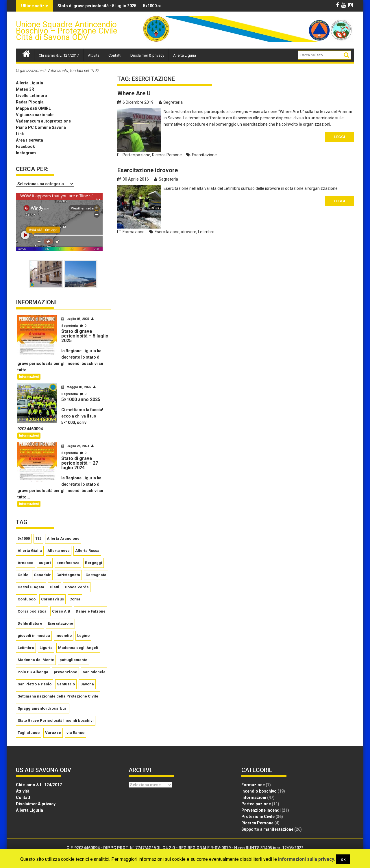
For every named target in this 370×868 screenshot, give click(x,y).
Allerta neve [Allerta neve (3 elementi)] (59, 551)
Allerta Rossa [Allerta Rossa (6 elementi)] (87, 551)
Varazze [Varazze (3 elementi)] (53, 733)
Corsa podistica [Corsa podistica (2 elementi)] (32, 611)
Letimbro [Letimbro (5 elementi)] (26, 648)
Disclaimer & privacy (147, 55)
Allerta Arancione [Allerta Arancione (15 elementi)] (63, 538)
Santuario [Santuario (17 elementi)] (66, 684)
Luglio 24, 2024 (76, 446)
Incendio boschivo (259, 791)
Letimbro (206, 232)
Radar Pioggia (30, 102)
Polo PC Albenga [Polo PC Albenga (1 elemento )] (33, 672)
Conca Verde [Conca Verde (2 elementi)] (77, 587)
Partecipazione (136, 155)
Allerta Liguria (185, 55)
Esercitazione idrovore (148, 170)
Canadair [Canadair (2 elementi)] (42, 575)
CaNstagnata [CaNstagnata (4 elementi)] (68, 575)
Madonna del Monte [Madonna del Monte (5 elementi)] (36, 660)
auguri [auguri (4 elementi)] (45, 563)
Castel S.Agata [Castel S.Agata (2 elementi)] (31, 587)
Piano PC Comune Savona (41, 127)
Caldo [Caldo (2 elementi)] (23, 575)
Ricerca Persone (167, 155)
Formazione (134, 232)
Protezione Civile (258, 817)
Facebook (25, 146)
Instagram (26, 153)
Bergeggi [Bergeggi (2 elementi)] (94, 563)
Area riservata (29, 140)
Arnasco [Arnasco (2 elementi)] (25, 563)
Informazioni (29, 377)
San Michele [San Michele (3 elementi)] (94, 672)
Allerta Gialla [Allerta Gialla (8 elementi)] (30, 551)
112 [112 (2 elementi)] (38, 538)
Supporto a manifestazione (267, 829)
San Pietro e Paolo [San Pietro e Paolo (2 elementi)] (35, 684)
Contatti (115, 55)
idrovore (189, 232)
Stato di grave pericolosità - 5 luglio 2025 (70, 6)
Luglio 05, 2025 (76, 319)
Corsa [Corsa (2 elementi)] (75, 599)
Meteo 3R (25, 89)
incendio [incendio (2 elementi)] (64, 636)
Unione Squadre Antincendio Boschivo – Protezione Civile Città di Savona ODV (67, 31)
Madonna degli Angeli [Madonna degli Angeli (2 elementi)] (78, 648)
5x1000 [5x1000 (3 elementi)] (24, 538)
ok (343, 859)
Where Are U (134, 93)
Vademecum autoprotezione (43, 121)
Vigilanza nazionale (35, 115)
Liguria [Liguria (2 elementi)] (46, 648)
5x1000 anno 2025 (133, 6)
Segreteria (171, 102)
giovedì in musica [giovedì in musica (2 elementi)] (34, 636)
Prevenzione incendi (261, 810)
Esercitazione (204, 155)
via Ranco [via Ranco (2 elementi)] (75, 733)
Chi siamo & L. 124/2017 (59, 55)
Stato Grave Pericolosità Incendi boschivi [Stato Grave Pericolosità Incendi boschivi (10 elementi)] (56, 720)
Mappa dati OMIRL (33, 108)
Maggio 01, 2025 (77, 387)
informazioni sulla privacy (306, 859)
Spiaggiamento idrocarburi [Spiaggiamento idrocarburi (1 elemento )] (43, 708)
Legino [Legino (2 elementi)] (83, 636)
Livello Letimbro (32, 96)
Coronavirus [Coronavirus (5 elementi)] (52, 599)
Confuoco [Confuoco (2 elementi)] (27, 599)
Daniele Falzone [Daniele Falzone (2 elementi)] (91, 611)
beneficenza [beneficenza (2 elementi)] (68, 563)
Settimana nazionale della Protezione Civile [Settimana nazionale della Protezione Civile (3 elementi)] (58, 696)
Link (20, 134)
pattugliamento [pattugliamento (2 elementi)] (73, 660)
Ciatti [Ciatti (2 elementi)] (54, 587)
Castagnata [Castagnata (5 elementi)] (96, 575)
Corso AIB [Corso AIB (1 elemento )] (61, 611)
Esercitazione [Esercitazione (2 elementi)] (60, 623)
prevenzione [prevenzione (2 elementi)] (65, 672)
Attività (94, 55)
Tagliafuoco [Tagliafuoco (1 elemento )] (29, 733)
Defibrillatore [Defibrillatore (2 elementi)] (30, 623)
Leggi (340, 137)
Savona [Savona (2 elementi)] (87, 684)
